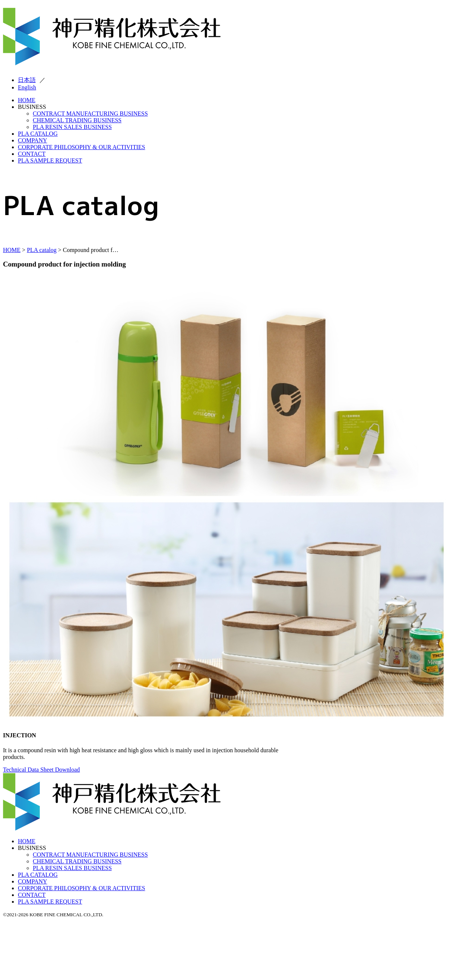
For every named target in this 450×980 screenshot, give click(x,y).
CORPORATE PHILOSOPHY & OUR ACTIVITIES (82, 147)
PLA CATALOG (38, 134)
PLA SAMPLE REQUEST (50, 160)
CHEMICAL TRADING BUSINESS (77, 120)
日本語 (27, 80)
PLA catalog (42, 250)
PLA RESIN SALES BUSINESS (72, 127)
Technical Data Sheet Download (41, 770)
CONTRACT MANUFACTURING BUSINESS (90, 114)
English (27, 87)
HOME (27, 100)
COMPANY (33, 140)
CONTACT (32, 154)
